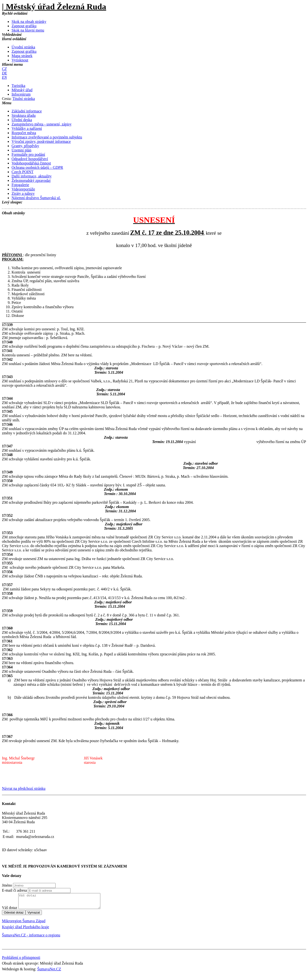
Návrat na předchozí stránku (24, 788)
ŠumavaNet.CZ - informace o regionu (31, 938)
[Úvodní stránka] (23, 47)
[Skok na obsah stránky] (29, 22)
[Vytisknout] (20, 60)
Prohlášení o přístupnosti (21, 960)
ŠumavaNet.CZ (49, 972)
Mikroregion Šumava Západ (24, 924)
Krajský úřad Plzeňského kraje (26, 930)
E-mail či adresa (14, 890)
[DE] (4, 73)
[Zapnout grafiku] (24, 26)
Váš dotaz (10, 911)
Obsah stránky (13, 213)
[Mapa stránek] (22, 56)
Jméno (7, 885)
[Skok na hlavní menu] (28, 30)
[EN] (4, 77)
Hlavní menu (12, 64)
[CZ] (4, 69)
